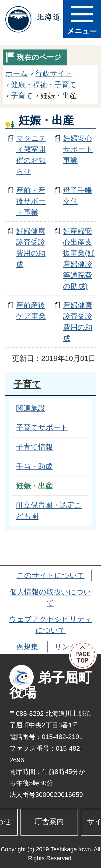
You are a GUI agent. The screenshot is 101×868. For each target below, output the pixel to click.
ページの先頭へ (85, 655)
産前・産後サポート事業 (31, 201)
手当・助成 (34, 466)
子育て (22, 96)
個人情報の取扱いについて (50, 597)
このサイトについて (51, 575)
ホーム (17, 73)
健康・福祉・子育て (44, 85)
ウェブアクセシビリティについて (51, 625)
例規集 (27, 647)
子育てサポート (42, 427)
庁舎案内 (49, 821)
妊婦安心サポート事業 (78, 149)
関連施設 (31, 408)
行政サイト (54, 73)
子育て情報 (34, 447)
